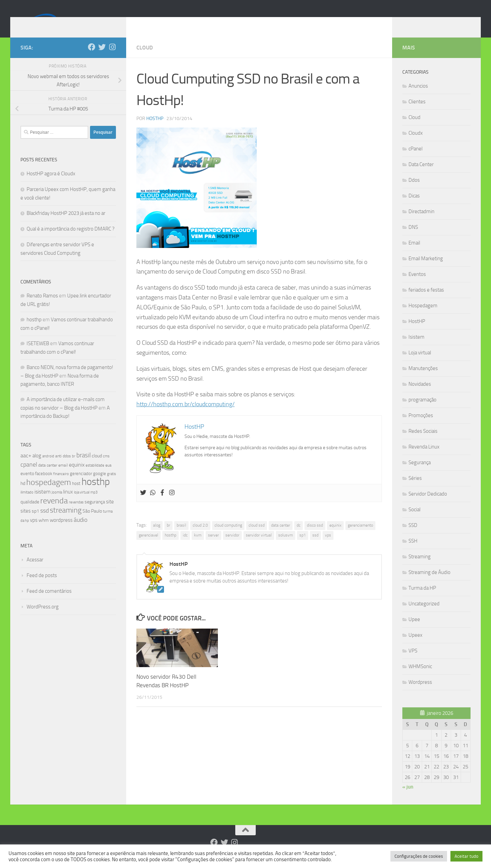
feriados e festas (426, 300)
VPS (413, 661)
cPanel (415, 159)
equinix (335, 535)
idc (185, 545)
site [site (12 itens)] (110, 512)
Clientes (417, 112)
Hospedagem (423, 316)
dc (299, 535)
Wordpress (420, 692)
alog (157, 535)
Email (414, 253)
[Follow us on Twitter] (102, 57)
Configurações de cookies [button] (419, 856)
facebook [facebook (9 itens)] (44, 484)
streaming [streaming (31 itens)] (66, 520)
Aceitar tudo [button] (466, 856)
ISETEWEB (38, 354)
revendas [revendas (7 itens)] (76, 512)
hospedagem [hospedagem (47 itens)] (49, 492)
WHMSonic (420, 677)
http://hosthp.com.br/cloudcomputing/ (185, 414)
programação (422, 410)
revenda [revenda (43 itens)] (54, 511)
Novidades (420, 394)
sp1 (303, 545)
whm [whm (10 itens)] (44, 531)
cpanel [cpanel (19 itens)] (29, 475)
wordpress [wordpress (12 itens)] (61, 530)
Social (414, 520)
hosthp (170, 545)
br (168, 535)
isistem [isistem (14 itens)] (42, 502)
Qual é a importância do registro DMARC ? (71, 239)
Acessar (35, 570)
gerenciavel (148, 545)
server (213, 545)
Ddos (414, 190)
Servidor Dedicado (428, 504)
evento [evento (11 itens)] (27, 484)
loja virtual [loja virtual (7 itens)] (82, 502)
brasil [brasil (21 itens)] (84, 466)
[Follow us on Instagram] (112, 57)
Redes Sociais (423, 441)
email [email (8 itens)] (63, 475)
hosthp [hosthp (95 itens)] (96, 492)
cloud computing (228, 535)
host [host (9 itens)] (76, 494)
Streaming (420, 567)
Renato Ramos (42, 306)
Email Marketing (426, 269)
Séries (415, 488)
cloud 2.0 (200, 535)
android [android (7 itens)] (48, 466)
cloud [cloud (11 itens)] (97, 466)
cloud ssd (257, 535)
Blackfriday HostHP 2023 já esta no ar (66, 223)
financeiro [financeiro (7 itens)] (61, 484)
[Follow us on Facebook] (92, 57)
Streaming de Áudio (429, 583)
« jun (408, 797)
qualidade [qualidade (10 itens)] (30, 512)
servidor (232, 545)
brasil (181, 535)
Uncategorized (424, 614)
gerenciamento (360, 535)
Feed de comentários (49, 601)
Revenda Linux (424, 457)
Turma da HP (422, 598)
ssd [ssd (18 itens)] (44, 521)
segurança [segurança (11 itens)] (95, 512)
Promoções (421, 426)
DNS (413, 237)
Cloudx (416, 143)
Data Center (421, 175)
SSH (413, 551)
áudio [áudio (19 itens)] (80, 530)
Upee (414, 630)
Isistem (416, 347)
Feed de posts (42, 586)
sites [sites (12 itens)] (26, 521)
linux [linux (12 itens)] (68, 502)
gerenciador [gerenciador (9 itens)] (81, 484)
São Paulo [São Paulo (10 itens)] (92, 521)
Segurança (420, 473)
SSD (413, 535)
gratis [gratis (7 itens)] (111, 484)
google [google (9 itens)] (100, 484)
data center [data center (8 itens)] (48, 475)
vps (328, 545)
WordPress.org (43, 617)
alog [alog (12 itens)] (37, 466)
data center (281, 535)
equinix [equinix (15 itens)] (77, 475)
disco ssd (315, 535)
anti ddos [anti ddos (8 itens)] (63, 466)
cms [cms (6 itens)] (106, 466)
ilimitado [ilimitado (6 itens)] (27, 503)
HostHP (155, 129)
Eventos (417, 284)
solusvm (286, 545)
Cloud (145, 58)
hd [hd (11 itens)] (23, 494)
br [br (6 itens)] (74, 466)
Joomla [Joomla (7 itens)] (57, 502)
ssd (315, 545)
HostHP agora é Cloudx (51, 184)
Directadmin (421, 222)
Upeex (415, 645)
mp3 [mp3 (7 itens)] (94, 502)
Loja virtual (420, 363)
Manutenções (423, 379)
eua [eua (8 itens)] (108, 475)
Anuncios (418, 96)
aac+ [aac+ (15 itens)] (26, 466)
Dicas (414, 206)
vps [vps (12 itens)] (34, 530)
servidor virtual (259, 545)
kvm (198, 545)
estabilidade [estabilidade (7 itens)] (95, 475)
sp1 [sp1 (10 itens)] (35, 521)
